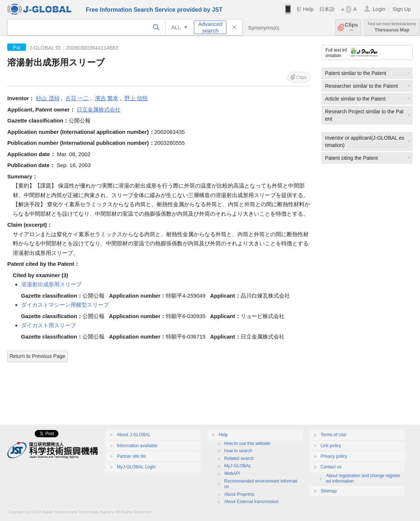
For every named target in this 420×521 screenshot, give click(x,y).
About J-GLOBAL (134, 435)
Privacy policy (334, 456)
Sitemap (329, 491)
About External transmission (251, 502)
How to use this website (247, 443)
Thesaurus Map (392, 27)
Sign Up (402, 9)
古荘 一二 (77, 98)
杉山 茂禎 (47, 98)
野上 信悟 (136, 98)
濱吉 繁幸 (107, 98)
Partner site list (131, 456)
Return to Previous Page (37, 356)
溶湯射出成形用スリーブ (51, 284)
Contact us (331, 467)
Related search (239, 458)
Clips (352, 27)
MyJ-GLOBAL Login (136, 467)
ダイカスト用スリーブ (49, 325)
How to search (238, 451)
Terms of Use (334, 435)
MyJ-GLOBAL (238, 466)
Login (379, 9)
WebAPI (232, 473)
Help (308, 9)
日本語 (327, 9)
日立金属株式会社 (99, 110)
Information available (137, 446)
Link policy (331, 446)
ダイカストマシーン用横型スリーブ (65, 305)
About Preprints (239, 494)
